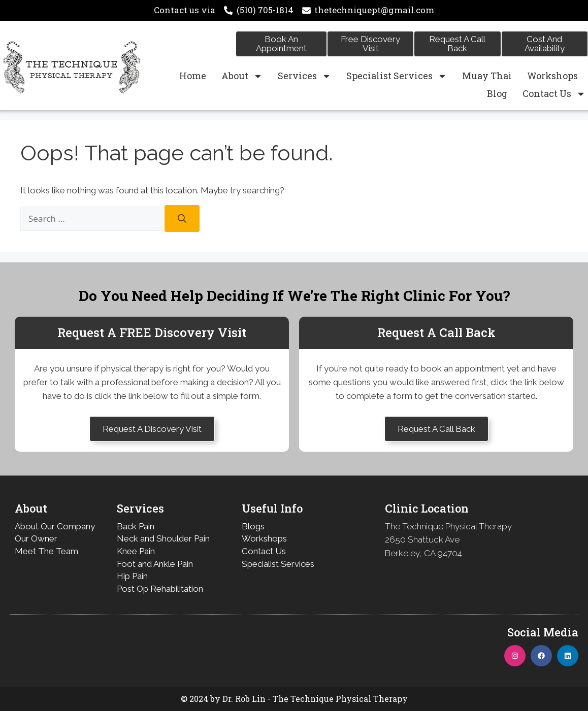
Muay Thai (487, 76)
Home (193, 76)
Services (304, 76)
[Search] (182, 218)
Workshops (552, 76)
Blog (497, 93)
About (242, 76)
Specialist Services (397, 76)
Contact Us (554, 94)
